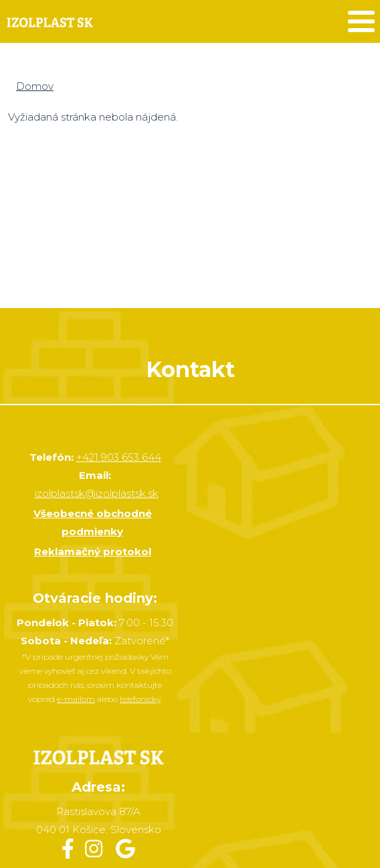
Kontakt (190, 369)
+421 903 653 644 (119, 457)
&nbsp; (190, 218)
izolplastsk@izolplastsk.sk (97, 493)
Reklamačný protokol (93, 552)
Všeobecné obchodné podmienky (93, 522)
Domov (35, 86)
